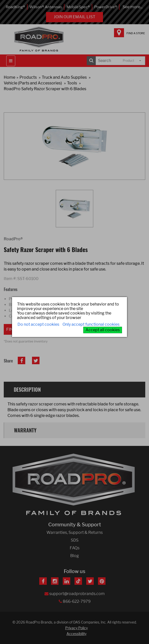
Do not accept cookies (38, 324)
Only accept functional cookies (91, 324)
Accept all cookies (103, 330)
